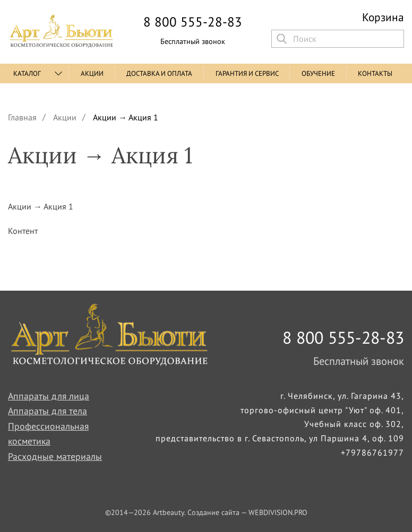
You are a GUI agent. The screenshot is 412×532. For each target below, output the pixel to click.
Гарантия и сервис (247, 73)
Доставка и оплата (159, 73)
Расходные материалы (55, 456)
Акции (92, 73)
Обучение (318, 73)
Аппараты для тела (48, 411)
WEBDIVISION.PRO (278, 512)
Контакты (375, 73)
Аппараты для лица (49, 396)
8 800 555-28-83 (193, 22)
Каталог (27, 73)
